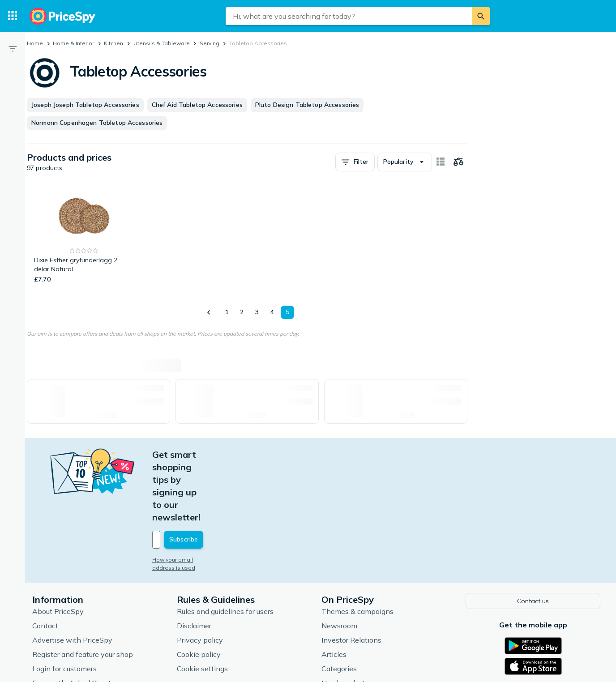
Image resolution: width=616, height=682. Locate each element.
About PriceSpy (58, 548)
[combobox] (349, 16)
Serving (210, 43)
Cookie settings (202, 605)
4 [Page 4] (272, 312)
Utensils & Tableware (162, 43)
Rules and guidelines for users (225, 548)
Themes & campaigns (357, 548)
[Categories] (13, 16)
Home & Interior (73, 43)
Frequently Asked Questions (79, 619)
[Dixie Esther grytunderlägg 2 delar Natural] (84, 236)
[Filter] (13, 48)
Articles (334, 591)
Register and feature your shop (83, 591)
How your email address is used (195, 497)
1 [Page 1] (227, 312)
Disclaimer (194, 562)
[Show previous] (209, 312)
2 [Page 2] (242, 312)
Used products (345, 619)
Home (35, 43)
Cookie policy (199, 591)
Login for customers (64, 605)
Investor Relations (351, 576)
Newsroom (339, 562)
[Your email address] (213, 477)
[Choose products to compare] (458, 162)
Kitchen (113, 43)
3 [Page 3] (257, 312)
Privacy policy (200, 576)
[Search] (481, 16)
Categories (339, 605)
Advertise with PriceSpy (72, 576)
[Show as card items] (441, 162)
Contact (45, 562)
